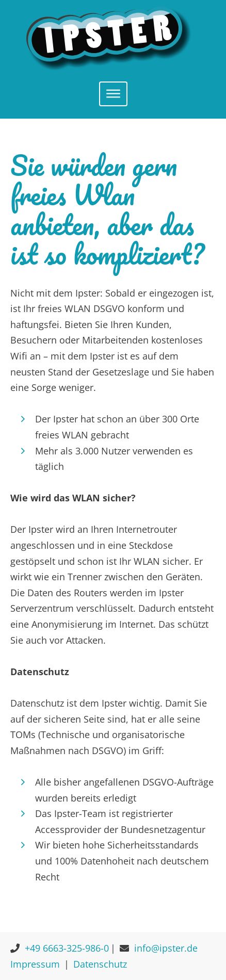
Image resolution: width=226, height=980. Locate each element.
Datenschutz (100, 964)
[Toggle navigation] (113, 94)
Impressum (35, 964)
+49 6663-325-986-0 (67, 948)
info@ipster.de (166, 948)
